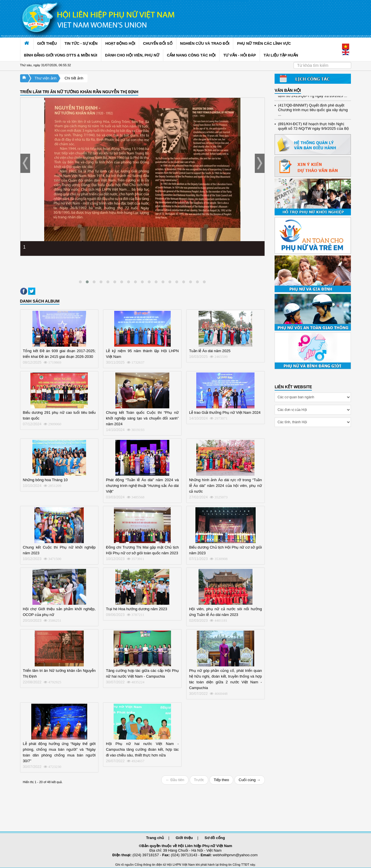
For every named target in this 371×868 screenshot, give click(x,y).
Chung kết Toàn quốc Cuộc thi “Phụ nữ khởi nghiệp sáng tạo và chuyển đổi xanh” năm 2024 (142, 418)
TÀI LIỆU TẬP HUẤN (281, 55)
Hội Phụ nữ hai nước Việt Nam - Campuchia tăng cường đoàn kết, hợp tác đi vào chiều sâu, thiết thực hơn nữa (142, 749)
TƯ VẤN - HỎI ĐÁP (239, 55)
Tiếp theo (222, 780)
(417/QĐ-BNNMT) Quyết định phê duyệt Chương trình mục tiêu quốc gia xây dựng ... (313, 113)
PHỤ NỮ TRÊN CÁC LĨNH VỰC (264, 43)
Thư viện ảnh (46, 78)
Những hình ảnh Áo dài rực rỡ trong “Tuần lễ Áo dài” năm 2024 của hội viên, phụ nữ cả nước (226, 486)
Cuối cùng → (250, 780)
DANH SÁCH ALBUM (40, 301)
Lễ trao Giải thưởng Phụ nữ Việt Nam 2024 (225, 412)
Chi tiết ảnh (74, 78)
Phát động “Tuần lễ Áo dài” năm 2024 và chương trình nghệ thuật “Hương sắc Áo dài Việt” (142, 486)
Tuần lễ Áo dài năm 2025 (210, 351)
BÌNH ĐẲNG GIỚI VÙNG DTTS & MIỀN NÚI (61, 55)
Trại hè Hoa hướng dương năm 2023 (136, 609)
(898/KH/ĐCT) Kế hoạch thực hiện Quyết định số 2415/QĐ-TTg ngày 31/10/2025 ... (313, 96)
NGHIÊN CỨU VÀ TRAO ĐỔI (205, 43)
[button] (80, 282)
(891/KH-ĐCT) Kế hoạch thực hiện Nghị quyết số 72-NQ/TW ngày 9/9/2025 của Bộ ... (313, 131)
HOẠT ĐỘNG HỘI (120, 43)
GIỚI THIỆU (47, 43)
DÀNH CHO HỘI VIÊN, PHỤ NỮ (132, 55)
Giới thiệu (184, 838)
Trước (199, 780)
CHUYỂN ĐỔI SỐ (158, 43)
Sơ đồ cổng (215, 838)
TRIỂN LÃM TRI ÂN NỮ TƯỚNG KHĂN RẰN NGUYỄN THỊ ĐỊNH (79, 92)
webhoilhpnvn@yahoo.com (235, 855)
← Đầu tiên (175, 780)
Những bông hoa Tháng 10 (45, 480)
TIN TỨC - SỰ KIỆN (81, 43)
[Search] (322, 65)
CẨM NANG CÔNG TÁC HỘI (191, 55)
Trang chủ (155, 838)
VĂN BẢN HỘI (288, 90)
